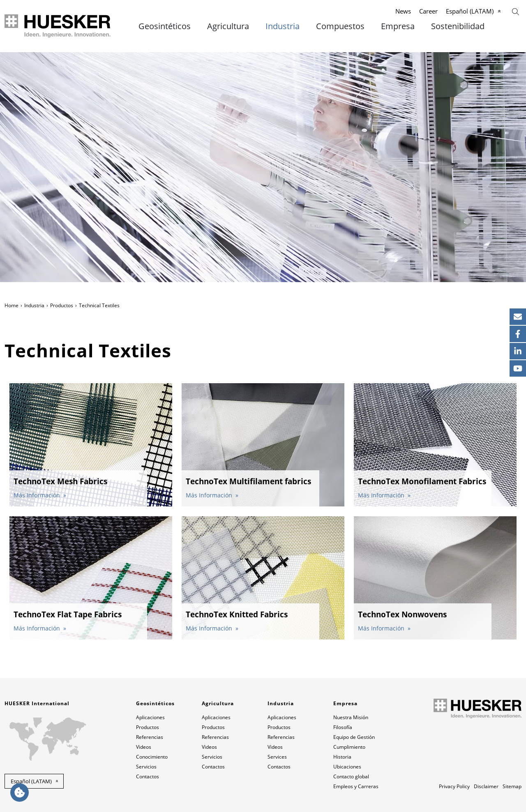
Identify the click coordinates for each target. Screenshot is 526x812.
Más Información (38, 495)
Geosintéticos (165, 26)
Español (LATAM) (470, 11)
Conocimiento (152, 757)
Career (428, 11)
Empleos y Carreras (356, 786)
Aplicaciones (150, 717)
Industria (283, 26)
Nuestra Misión (351, 717)
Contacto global (351, 776)
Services (277, 757)
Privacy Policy (454, 786)
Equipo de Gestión (354, 737)
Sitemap (512, 786)
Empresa (398, 26)
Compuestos (340, 26)
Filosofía (343, 727)
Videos (144, 747)
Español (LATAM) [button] (31, 781)
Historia (342, 757)
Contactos (148, 776)
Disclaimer (486, 786)
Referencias (150, 737)
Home (12, 305)
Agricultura (228, 26)
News (403, 11)
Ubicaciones (347, 767)
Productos (62, 305)
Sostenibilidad (458, 26)
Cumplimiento (349, 747)
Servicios (146, 767)
